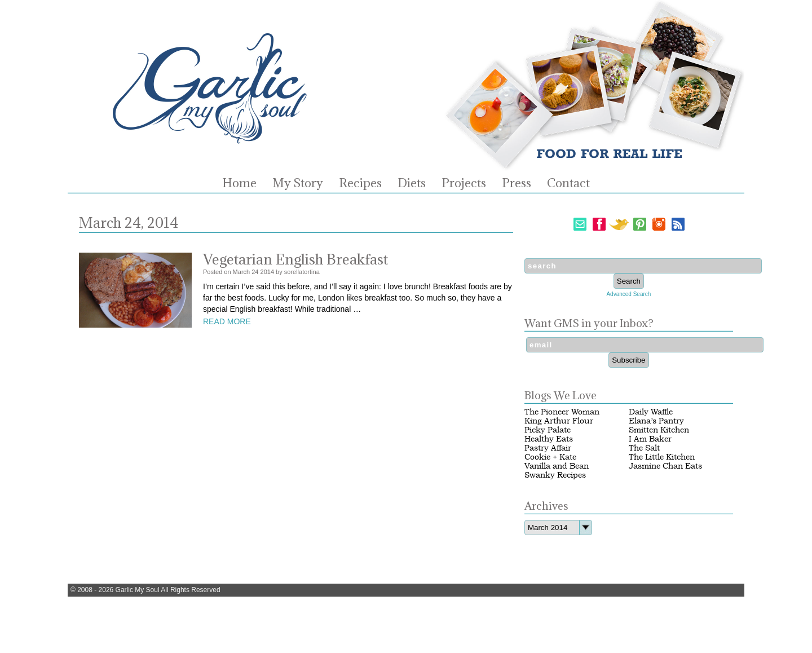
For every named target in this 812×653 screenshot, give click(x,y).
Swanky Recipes (555, 475)
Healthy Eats (549, 439)
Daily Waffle (651, 412)
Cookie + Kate (550, 457)
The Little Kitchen (662, 457)
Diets (412, 183)
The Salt (644, 448)
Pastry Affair (548, 448)
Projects (464, 183)
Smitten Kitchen (659, 430)
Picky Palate (548, 430)
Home (239, 183)
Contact (568, 183)
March (242, 272)
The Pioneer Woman (562, 412)
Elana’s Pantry (656, 421)
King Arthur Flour (559, 421)
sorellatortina (302, 272)
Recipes (360, 183)
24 (255, 272)
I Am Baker (650, 439)
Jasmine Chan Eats (665, 466)
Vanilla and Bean (557, 466)
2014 (267, 272)
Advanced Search (628, 294)
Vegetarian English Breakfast (295, 259)
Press (517, 183)
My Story (298, 183)
